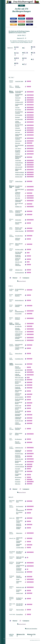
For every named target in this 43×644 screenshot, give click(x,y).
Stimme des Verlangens (17, 318)
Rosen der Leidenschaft (18, 442)
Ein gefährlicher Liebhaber (19, 187)
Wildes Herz (18, 484)
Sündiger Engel (20, 593)
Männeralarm (19, 533)
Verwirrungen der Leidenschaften (19, 215)
